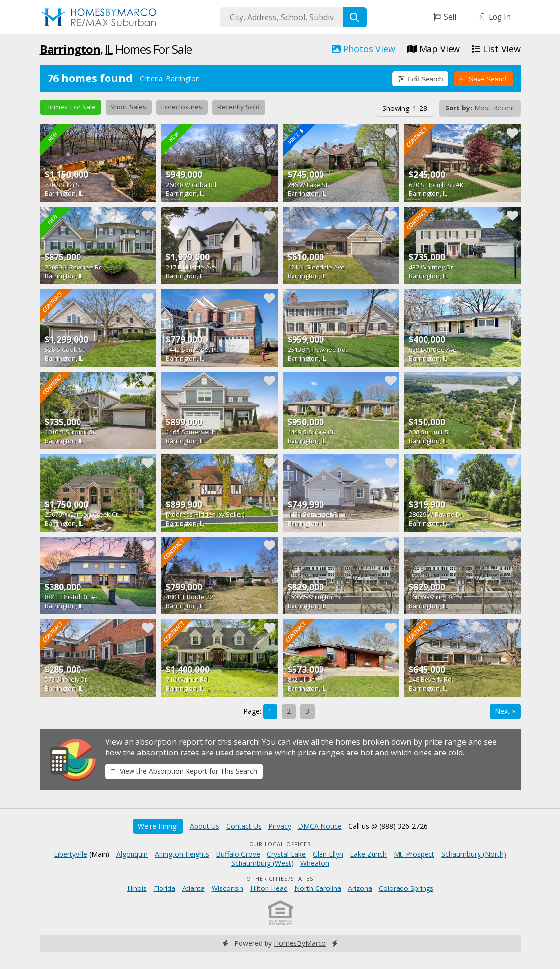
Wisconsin (227, 888)
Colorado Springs (406, 888)
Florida (164, 888)
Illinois (137, 888)
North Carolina (318, 888)
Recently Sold (238, 107)
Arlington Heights (182, 854)
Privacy (280, 826)
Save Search (483, 79)
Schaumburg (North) (474, 854)
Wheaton (315, 863)
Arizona (360, 888)
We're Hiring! (158, 826)
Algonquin (132, 854)
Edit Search (420, 79)
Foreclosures (182, 107)
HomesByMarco (300, 943)
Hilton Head (269, 888)
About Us (205, 826)
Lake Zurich (368, 854)
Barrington (70, 49)
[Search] (355, 17)
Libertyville (71, 854)
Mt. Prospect (414, 854)
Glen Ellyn (328, 854)
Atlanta (193, 888)
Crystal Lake (286, 854)
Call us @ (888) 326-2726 (388, 826)
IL (109, 49)
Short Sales (128, 107)
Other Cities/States (280, 878)
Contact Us (244, 826)
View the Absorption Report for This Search (184, 771)
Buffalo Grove (238, 854)
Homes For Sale (70, 107)
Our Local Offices (280, 844)
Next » (505, 711)
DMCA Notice (320, 826)
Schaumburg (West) (262, 863)
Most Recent (494, 108)
